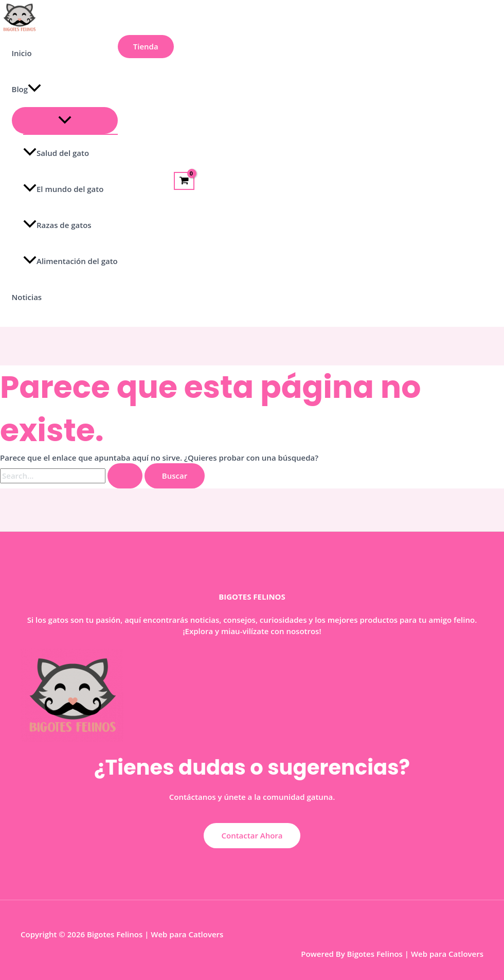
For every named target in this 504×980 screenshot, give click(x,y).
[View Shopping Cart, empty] (184, 181)
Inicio (22, 53)
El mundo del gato (63, 189)
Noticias (27, 297)
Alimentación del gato (70, 261)
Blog (27, 89)
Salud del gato (56, 153)
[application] (34, 89)
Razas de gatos (57, 225)
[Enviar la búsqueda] (125, 476)
